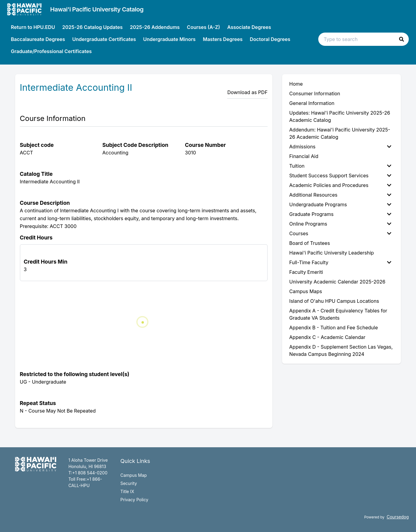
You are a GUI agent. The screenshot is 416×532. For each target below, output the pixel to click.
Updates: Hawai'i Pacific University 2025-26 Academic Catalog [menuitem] (340, 116)
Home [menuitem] (296, 84)
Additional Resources (340, 195)
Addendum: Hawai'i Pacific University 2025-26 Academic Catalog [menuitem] (340, 133)
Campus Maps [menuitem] (306, 291)
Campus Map (134, 475)
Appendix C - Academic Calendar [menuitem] (327, 337)
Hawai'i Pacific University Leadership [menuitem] (332, 253)
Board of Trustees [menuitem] (310, 243)
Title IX (127, 491)
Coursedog (398, 517)
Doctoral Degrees (270, 39)
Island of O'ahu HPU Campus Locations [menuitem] (334, 301)
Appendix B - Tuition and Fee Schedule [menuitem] (334, 328)
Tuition (340, 166)
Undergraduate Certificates (104, 39)
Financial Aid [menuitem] (304, 156)
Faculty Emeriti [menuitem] (306, 272)
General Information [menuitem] (312, 103)
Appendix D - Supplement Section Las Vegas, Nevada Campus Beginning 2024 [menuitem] (341, 350)
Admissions (340, 147)
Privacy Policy (134, 500)
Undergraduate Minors (169, 39)
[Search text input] (364, 39)
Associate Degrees (249, 27)
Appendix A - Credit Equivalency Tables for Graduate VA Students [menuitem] (338, 314)
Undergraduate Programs (340, 204)
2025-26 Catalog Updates (92, 27)
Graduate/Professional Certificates (51, 51)
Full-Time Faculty (340, 262)
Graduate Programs (340, 214)
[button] (402, 39)
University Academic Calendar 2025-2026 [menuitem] (337, 282)
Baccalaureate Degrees (38, 39)
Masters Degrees (223, 39)
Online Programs (340, 224)
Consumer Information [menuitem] (315, 93)
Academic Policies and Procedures (340, 185)
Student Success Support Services (340, 176)
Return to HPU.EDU (33, 27)
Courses (340, 233)
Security (129, 483)
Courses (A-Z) (204, 27)
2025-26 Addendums (155, 27)
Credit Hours (36, 237)
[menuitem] (342, 147)
